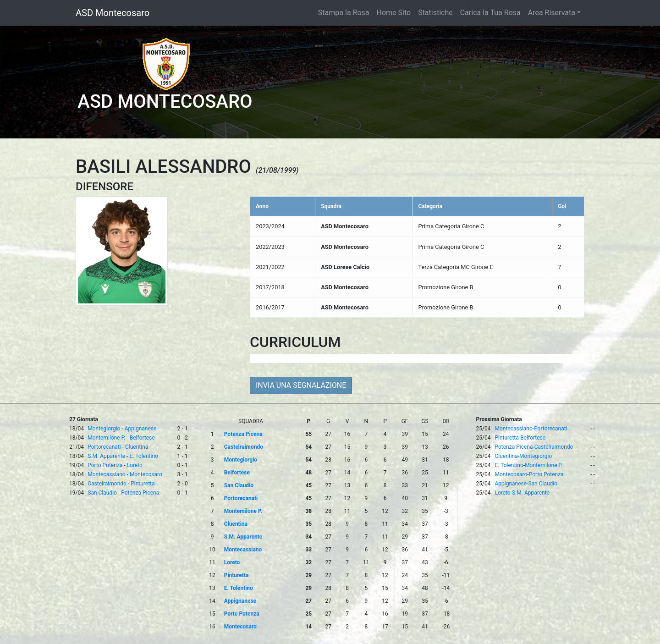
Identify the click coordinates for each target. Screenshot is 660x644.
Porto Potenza (105, 465)
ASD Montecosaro (113, 13)
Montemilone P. (106, 438)
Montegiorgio (104, 429)
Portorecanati (104, 447)
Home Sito (394, 13)
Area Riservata (552, 13)
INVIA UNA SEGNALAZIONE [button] (301, 385)
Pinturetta (143, 484)
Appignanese (141, 429)
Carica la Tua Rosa (490, 13)
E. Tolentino (144, 456)
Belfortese (142, 438)
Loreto (135, 465)
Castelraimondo (107, 484)
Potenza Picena (140, 493)
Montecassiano (106, 474)
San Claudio (102, 493)
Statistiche (435, 13)
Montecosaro (146, 474)
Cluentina (137, 447)
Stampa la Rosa (344, 13)
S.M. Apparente (106, 456)
